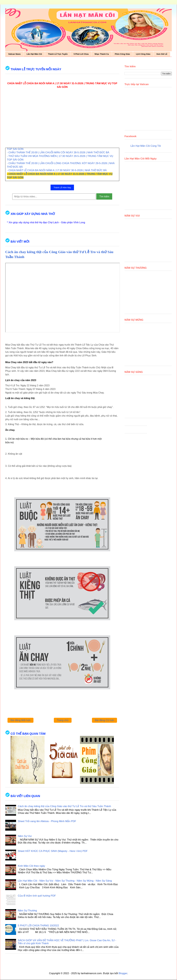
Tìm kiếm (104, 197)
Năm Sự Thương (27, 911)
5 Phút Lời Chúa (81, 54)
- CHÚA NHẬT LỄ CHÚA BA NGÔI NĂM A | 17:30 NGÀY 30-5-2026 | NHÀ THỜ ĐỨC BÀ (57, 170)
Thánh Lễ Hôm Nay (62, 188)
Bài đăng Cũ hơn (104, 720)
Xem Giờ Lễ (162, 54)
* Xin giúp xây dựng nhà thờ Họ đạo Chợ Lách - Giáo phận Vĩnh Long (46, 222)
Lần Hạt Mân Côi (34, 54)
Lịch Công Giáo (143, 54)
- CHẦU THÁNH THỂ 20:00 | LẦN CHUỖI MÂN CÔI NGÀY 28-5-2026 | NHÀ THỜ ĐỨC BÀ (58, 152)
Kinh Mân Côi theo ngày (31, 866)
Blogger (123, 973)
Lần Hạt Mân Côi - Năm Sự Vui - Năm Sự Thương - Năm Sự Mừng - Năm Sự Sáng (65, 881)
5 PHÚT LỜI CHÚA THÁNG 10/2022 (38, 926)
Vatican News (14, 54)
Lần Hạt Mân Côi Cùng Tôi (146, 146)
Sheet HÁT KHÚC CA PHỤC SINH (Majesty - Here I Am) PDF (53, 851)
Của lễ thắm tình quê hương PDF (37, 896)
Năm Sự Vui (25, 836)
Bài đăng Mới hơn (20, 720)
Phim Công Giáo (122, 54)
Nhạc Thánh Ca (102, 54)
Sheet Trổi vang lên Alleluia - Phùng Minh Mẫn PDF (47, 821)
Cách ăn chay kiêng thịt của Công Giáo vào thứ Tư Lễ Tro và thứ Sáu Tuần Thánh (64, 806)
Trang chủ (63, 720)
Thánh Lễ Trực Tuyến (58, 54)
